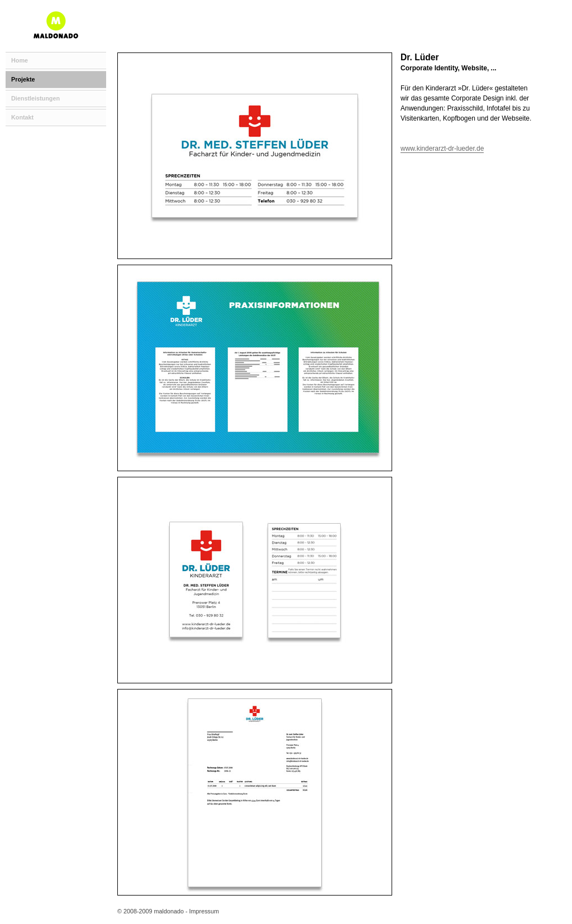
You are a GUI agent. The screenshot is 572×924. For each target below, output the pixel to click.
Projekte (23, 79)
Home (20, 60)
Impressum (204, 911)
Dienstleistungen (35, 98)
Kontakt (22, 117)
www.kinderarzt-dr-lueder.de (442, 149)
